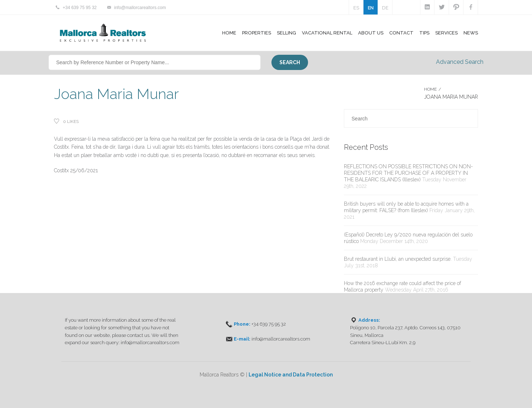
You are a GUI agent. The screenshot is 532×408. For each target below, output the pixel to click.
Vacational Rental (327, 33)
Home (229, 33)
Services (446, 33)
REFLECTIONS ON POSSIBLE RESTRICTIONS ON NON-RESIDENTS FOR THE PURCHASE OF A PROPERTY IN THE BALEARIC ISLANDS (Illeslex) (408, 173)
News (471, 33)
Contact (401, 33)
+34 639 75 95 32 (80, 8)
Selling (286, 33)
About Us (371, 33)
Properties (257, 33)
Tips (424, 33)
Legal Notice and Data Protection (291, 375)
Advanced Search (460, 62)
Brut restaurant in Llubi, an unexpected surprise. (398, 259)
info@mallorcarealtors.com (140, 8)
